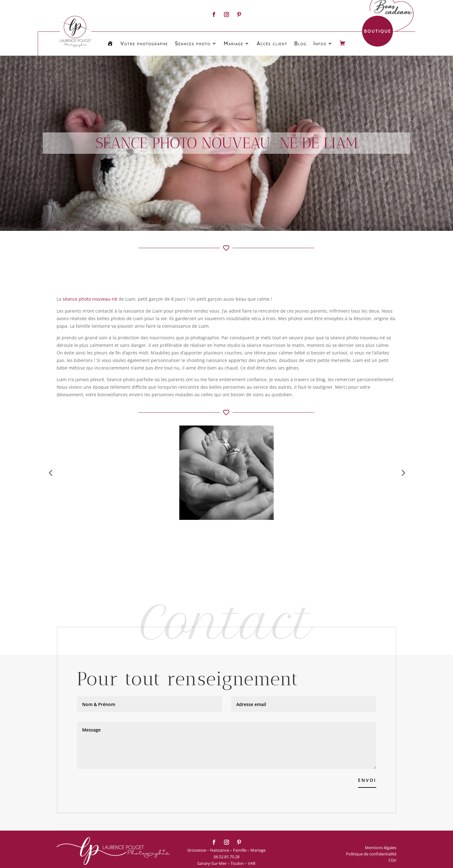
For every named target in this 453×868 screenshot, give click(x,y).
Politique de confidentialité (371, 854)
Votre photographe (144, 43)
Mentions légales (381, 848)
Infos (320, 43)
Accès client (272, 43)
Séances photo (193, 43)
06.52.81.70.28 (226, 857)
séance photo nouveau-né (90, 299)
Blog (301, 43)
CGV (392, 860)
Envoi (367, 780)
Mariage (234, 43)
